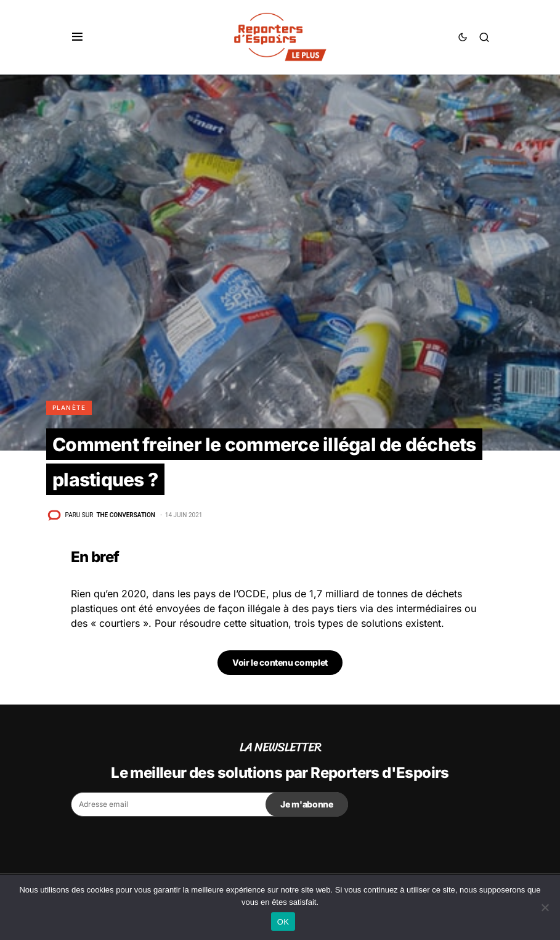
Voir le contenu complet (280, 662)
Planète (69, 407)
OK (283, 922)
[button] (77, 37)
